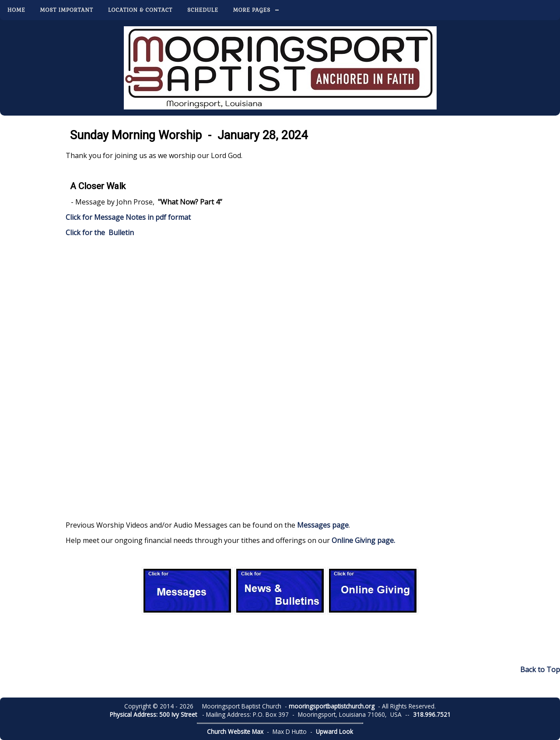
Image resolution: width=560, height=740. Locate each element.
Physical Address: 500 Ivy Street (153, 714)
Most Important (67, 10)
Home (16, 10)
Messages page (323, 525)
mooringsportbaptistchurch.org (332, 706)
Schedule (203, 10)
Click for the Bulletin (101, 233)
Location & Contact (140, 10)
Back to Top (540, 670)
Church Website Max (235, 731)
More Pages (252, 10)
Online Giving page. (363, 540)
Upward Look (334, 731)
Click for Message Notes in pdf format (128, 217)
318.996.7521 (432, 714)
